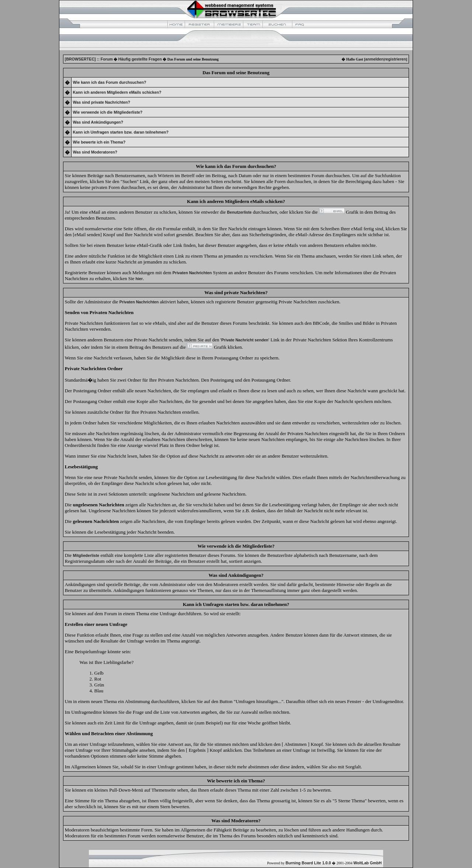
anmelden (374, 59)
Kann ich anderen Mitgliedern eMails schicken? (117, 92)
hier (139, 279)
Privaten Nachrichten (192, 273)
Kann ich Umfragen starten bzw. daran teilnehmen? (121, 132)
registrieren (395, 59)
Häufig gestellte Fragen (140, 59)
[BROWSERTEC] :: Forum (89, 59)
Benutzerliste (240, 212)
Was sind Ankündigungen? (98, 122)
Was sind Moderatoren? (95, 152)
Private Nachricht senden (245, 340)
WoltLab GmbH (367, 863)
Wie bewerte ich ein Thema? (99, 142)
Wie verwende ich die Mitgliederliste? (108, 112)
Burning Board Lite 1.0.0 (308, 863)
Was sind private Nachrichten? (102, 102)
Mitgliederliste (86, 555)
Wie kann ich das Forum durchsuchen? (110, 82)
